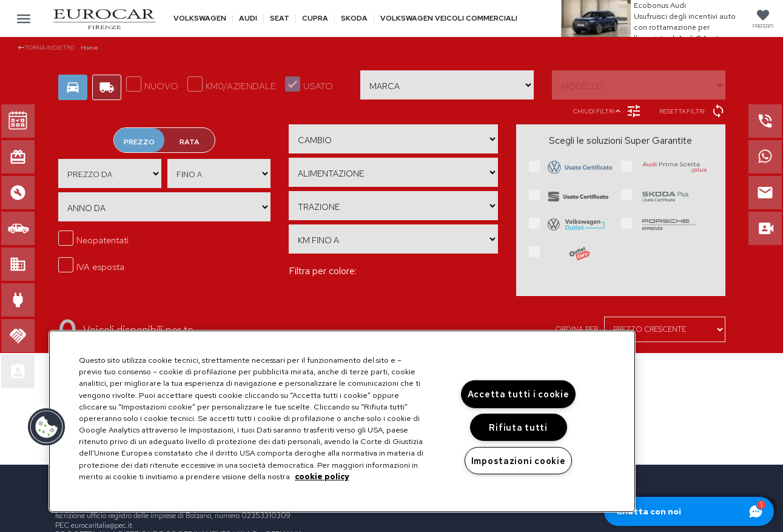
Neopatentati (93, 238)
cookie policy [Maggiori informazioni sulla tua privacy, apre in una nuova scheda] (322, 476)
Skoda (354, 19)
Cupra (315, 19)
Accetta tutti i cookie (519, 394)
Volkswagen (200, 19)
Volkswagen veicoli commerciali (449, 19)
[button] (47, 427)
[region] (342, 421)
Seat (280, 19)
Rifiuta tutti (518, 427)
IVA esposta (91, 265)
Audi (248, 19)
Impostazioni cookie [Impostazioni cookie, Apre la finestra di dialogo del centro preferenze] (519, 461)
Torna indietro (46, 48)
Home (89, 48)
